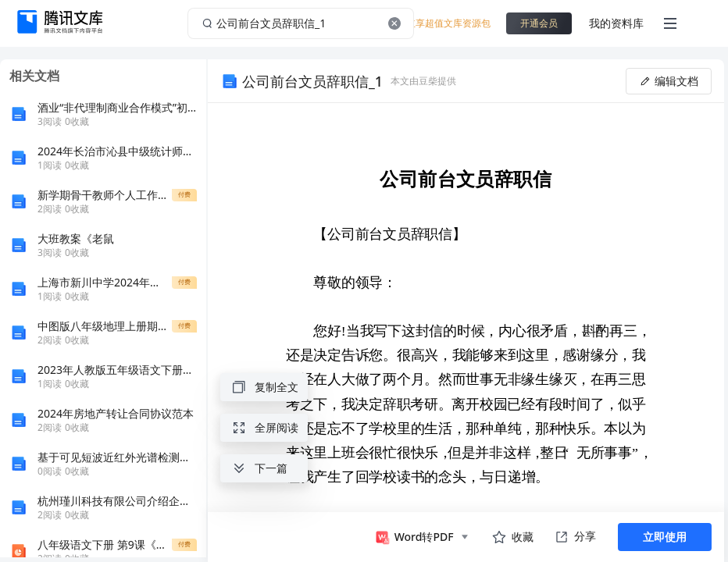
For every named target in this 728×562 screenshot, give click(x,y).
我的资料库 (616, 23)
